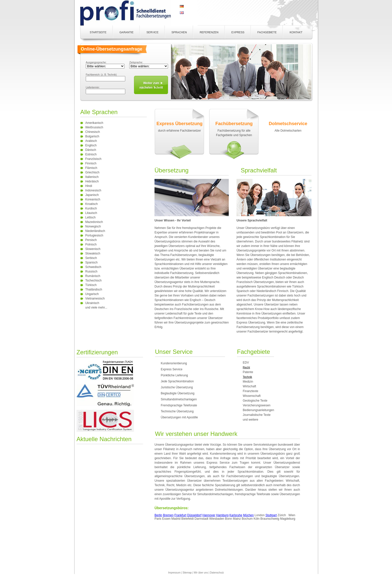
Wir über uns (201, 573)
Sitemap (187, 573)
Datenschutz (217, 573)
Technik (247, 377)
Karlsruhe (236, 515)
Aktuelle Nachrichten (104, 439)
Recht (246, 367)
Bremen (168, 515)
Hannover (209, 515)
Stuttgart (271, 515)
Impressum (174, 573)
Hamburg (222, 515)
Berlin (158, 515)
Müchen (248, 515)
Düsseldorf (194, 515)
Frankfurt (180, 515)
